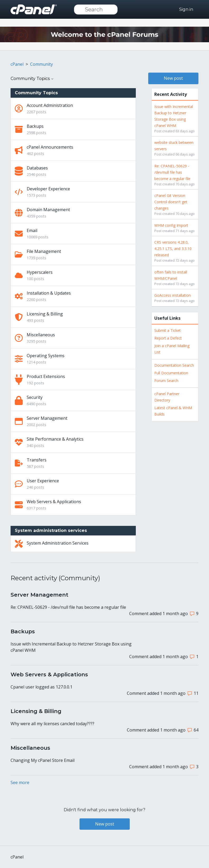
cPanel (17, 64)
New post (173, 78)
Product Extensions (46, 376)
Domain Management (48, 210)
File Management (44, 251)
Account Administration (50, 105)
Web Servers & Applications (54, 502)
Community (41, 64)
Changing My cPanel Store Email (43, 760)
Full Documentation (171, 373)
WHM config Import (171, 225)
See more (20, 782)
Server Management (47, 418)
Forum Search (166, 381)
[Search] (96, 10)
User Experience (43, 481)
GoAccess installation (173, 295)
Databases (37, 168)
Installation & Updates (49, 293)
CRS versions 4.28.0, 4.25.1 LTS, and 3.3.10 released (173, 249)
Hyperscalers (40, 272)
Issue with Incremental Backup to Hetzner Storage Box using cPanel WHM (71, 647)
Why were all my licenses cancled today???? (52, 724)
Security (35, 397)
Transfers (37, 460)
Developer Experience (48, 189)
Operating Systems (46, 356)
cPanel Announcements (50, 147)
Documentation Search (174, 365)
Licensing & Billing (45, 314)
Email (32, 230)
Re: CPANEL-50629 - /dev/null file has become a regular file (172, 172)
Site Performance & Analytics (55, 439)
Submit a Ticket (168, 330)
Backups (35, 126)
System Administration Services (58, 543)
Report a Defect (168, 338)
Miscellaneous (41, 335)
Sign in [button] (186, 9)
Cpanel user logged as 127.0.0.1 (41, 687)
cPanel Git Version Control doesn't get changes (171, 202)
